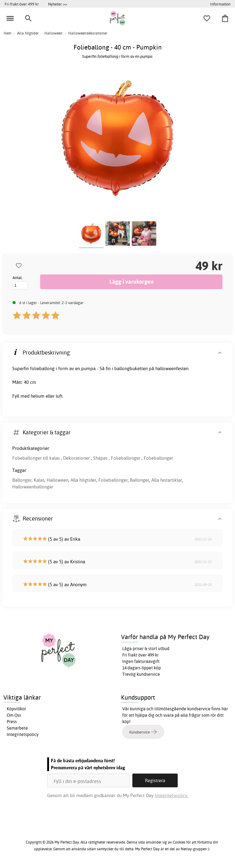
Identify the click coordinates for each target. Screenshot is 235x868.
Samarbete (17, 728)
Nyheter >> (58, 4)
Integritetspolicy (23, 734)
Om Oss (14, 715)
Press (12, 722)
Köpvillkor (16, 709)
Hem (8, 33)
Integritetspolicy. (171, 795)
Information (220, 4)
